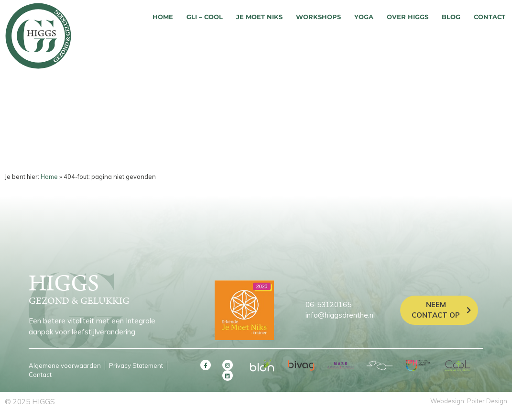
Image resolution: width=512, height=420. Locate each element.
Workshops (318, 17)
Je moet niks (259, 17)
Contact (490, 17)
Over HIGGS (408, 17)
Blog (451, 17)
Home (163, 17)
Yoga (364, 17)
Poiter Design (487, 401)
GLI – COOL (205, 17)
